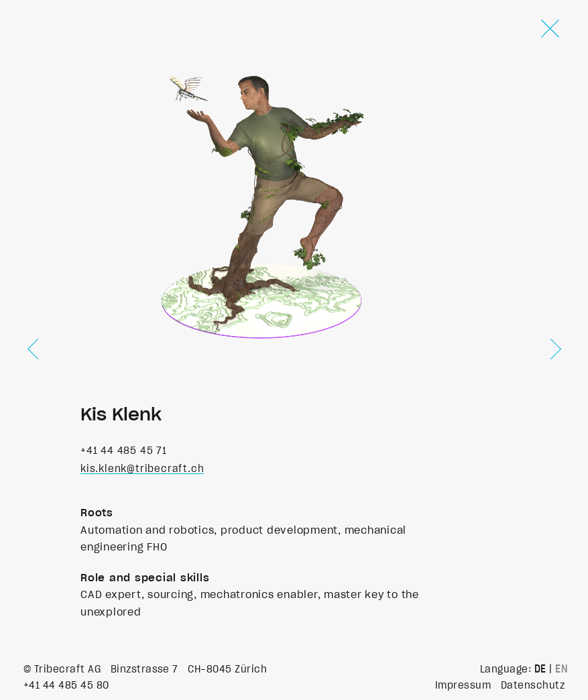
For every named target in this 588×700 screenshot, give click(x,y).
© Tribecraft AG (62, 669)
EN (562, 669)
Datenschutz (533, 685)
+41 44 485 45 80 (66, 685)
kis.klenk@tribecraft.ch (142, 469)
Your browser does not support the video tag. (267, 187)
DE (540, 669)
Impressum (463, 685)
